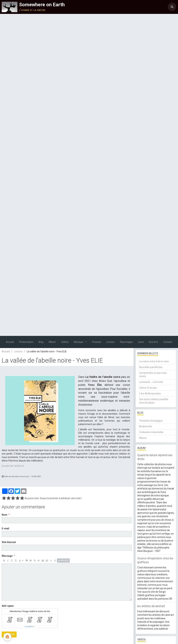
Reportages (126, 342)
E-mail (5, 528)
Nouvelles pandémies (151, 367)
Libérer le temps (148, 388)
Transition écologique (151, 421)
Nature (143, 438)
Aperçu (63, 561)
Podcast (97, 342)
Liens (141, 342)
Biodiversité (145, 426)
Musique (79, 342)
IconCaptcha (29, 626)
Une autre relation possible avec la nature (154, 401)
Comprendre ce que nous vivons (153, 375)
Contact (168, 342)
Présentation (26, 342)
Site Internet (9, 542)
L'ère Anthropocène (150, 393)
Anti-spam (8, 606)
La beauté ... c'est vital (151, 382)
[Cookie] (7, 637)
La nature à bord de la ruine (154, 361)
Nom (5, 515)
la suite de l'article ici (13, 466)
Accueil (10, 342)
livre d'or (154, 342)
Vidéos (65, 342)
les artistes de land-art (151, 606)
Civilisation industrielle (151, 432)
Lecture (111, 342)
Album (52, 342)
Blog (41, 342)
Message (7, 556)
